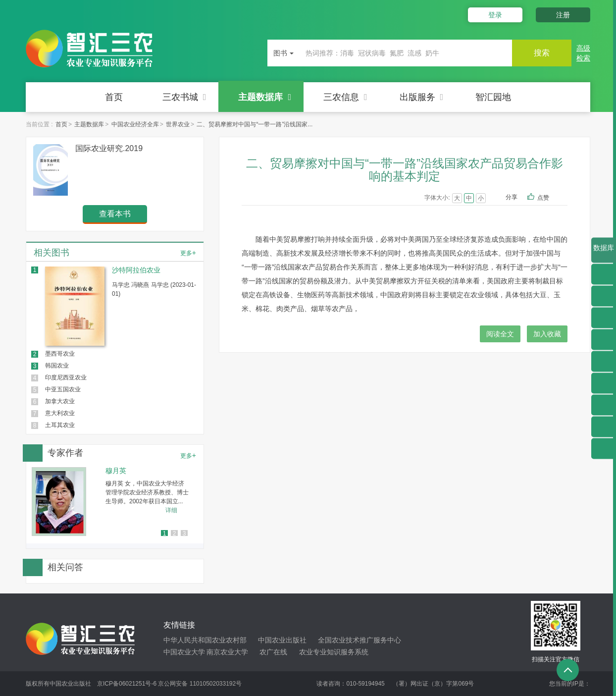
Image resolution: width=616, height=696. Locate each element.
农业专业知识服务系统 (334, 652)
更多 (188, 253)
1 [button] (165, 534)
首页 (114, 97)
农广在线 (273, 652)
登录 (495, 15)
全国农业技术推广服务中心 (359, 640)
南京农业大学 (227, 652)
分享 (512, 197)
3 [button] (184, 534)
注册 (563, 15)
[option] (115, 502)
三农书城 (184, 97)
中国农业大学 (184, 652)
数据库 (604, 253)
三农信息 (345, 97)
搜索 (542, 53)
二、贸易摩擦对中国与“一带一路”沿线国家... (255, 124)
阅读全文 (500, 334)
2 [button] (175, 534)
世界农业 (178, 124)
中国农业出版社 (282, 640)
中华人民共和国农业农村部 (205, 640)
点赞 (550, 198)
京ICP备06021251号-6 (127, 684)
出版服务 (422, 97)
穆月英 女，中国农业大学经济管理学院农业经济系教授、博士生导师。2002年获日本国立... (147, 492)
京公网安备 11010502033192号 (200, 684)
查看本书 (115, 214)
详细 (171, 510)
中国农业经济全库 (135, 124)
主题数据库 (265, 97)
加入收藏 (547, 334)
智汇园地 (493, 97)
